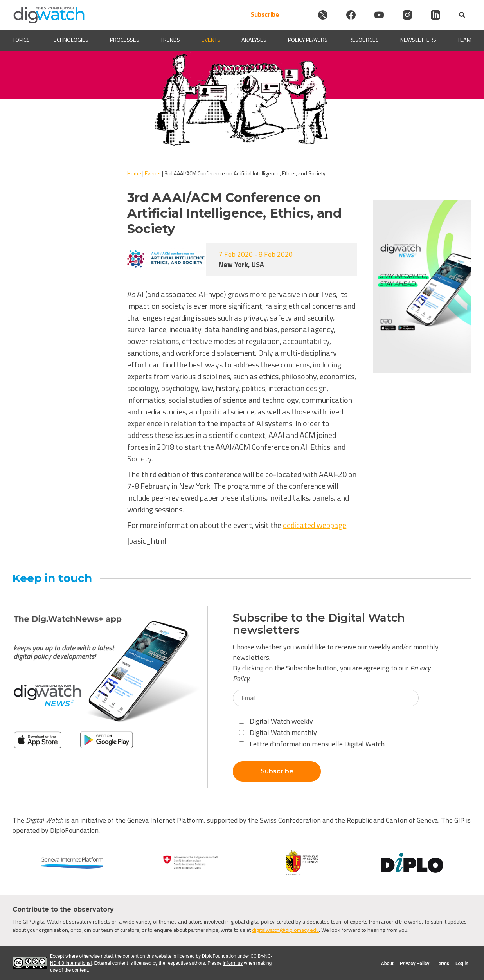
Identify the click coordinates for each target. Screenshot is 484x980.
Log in (462, 964)
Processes (125, 40)
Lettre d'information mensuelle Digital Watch (312, 744)
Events (211, 40)
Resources (364, 40)
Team (464, 40)
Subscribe (265, 15)
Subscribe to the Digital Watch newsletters (319, 624)
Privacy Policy (415, 964)
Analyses (254, 40)
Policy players (308, 40)
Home (134, 173)
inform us (233, 963)
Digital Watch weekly (276, 721)
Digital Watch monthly (278, 732)
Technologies (70, 40)
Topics (21, 40)
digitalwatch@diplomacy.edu (285, 930)
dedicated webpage (315, 525)
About (387, 964)
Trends (170, 40)
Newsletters (418, 40)
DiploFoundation (219, 956)
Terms (442, 964)
